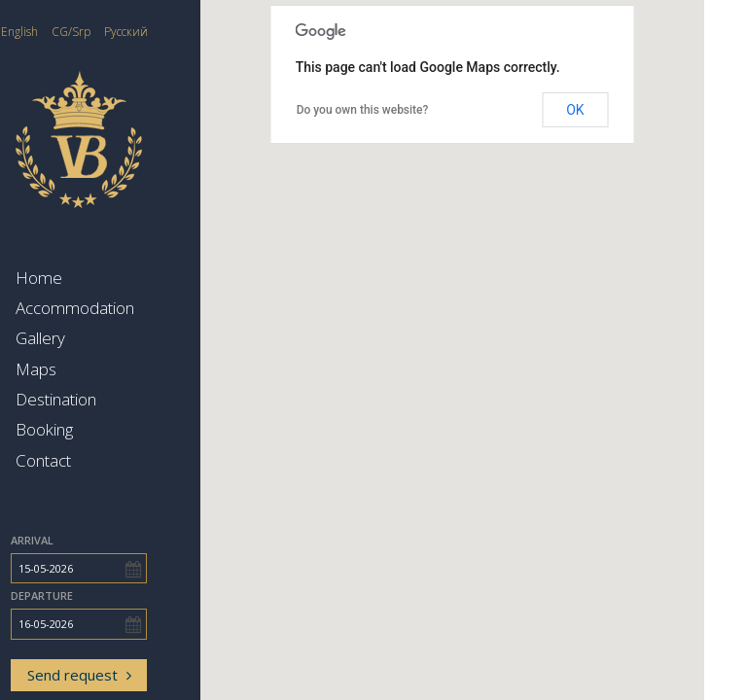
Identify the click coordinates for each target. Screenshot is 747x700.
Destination (99, 399)
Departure (85, 595)
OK (618, 110)
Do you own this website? (406, 110)
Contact (86, 460)
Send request (122, 675)
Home (82, 278)
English (62, 32)
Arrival (75, 540)
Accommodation (118, 308)
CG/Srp (114, 32)
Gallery (83, 338)
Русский (169, 32)
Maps (79, 369)
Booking (87, 429)
